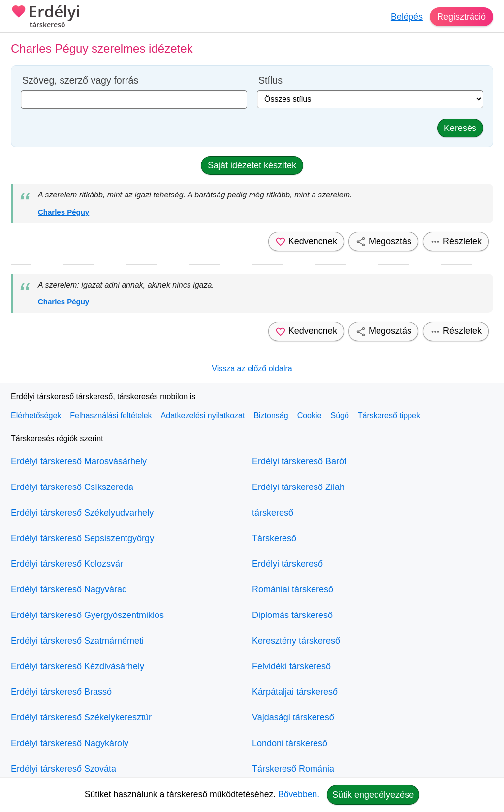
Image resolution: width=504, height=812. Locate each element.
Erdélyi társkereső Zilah (298, 487)
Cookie (310, 415)
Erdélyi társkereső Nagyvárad (69, 589)
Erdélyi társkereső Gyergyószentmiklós (87, 615)
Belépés (407, 17)
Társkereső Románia (293, 769)
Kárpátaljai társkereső (295, 692)
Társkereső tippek (389, 415)
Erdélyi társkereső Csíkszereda (72, 487)
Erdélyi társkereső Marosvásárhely (79, 461)
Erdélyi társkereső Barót (299, 461)
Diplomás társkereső (292, 615)
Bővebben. (299, 794)
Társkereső (274, 538)
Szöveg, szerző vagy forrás (80, 81)
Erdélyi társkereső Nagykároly (70, 743)
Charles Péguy (63, 212)
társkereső (273, 513)
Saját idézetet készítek (252, 165)
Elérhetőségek (36, 415)
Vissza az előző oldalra (252, 369)
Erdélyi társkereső (287, 564)
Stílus (270, 81)
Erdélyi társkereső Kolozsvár (67, 564)
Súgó (339, 415)
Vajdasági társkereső (293, 717)
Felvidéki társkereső (291, 666)
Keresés (460, 128)
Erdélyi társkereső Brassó (61, 692)
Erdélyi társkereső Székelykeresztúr (81, 717)
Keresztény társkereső (296, 641)
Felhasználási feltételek (111, 415)
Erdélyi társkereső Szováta (63, 769)
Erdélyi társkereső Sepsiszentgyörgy (82, 538)
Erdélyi (46, 17)
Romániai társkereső (293, 589)
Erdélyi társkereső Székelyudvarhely (82, 513)
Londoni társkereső (290, 743)
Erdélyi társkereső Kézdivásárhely (78, 666)
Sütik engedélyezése (373, 795)
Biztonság (271, 415)
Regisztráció (461, 17)
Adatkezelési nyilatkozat (203, 415)
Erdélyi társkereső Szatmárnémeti (77, 641)
